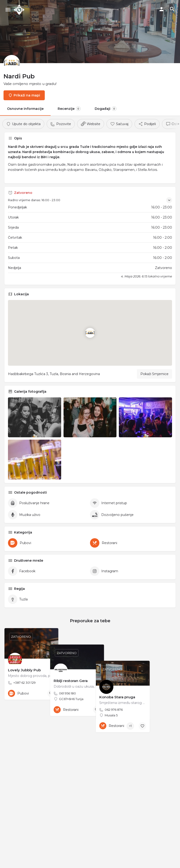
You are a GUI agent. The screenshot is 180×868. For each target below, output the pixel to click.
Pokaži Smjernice (154, 374)
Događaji (106, 109)
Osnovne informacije (25, 109)
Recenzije (69, 109)
